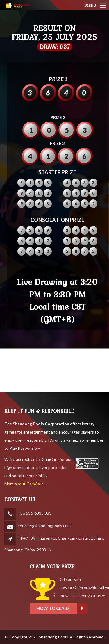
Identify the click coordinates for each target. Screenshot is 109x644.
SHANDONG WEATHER (54, 370)
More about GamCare (24, 484)
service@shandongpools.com (44, 526)
